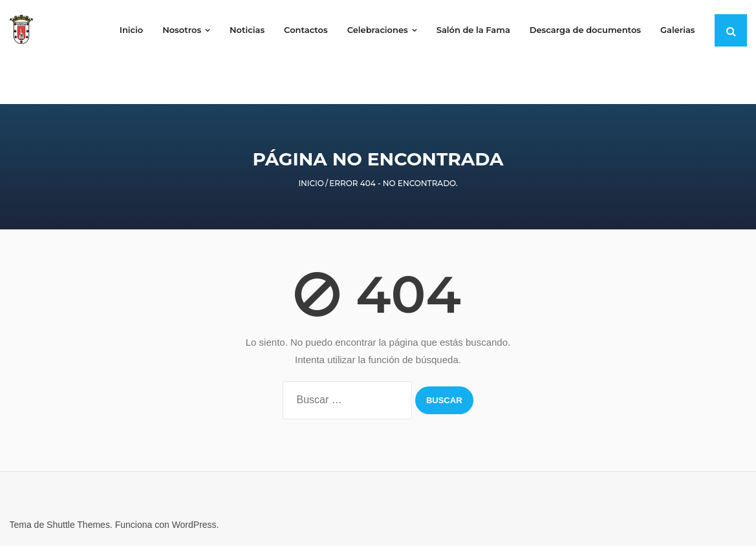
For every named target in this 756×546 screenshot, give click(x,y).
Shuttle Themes (78, 525)
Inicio (311, 183)
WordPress (194, 525)
